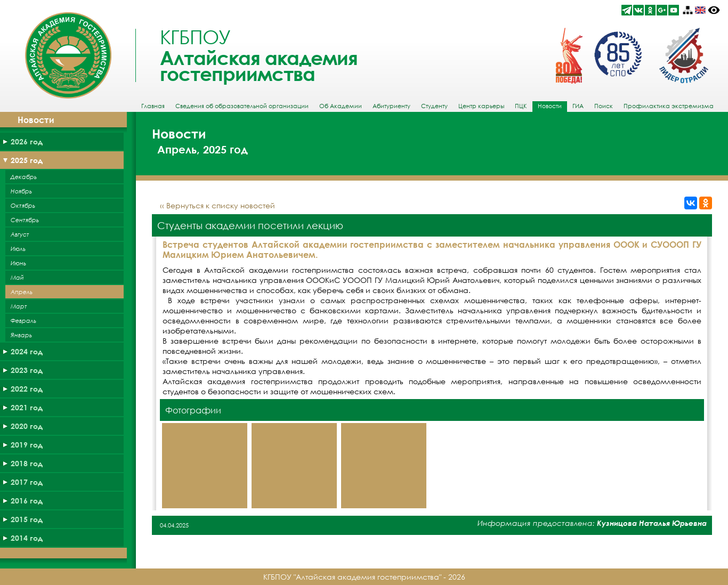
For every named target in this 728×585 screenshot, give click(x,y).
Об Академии (341, 106)
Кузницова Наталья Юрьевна (652, 523)
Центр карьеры (481, 106)
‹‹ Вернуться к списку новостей (217, 205)
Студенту (434, 106)
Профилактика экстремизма (669, 106)
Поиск (604, 106)
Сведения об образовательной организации (242, 106)
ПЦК (521, 106)
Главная (153, 106)
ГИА (578, 106)
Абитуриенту (391, 106)
